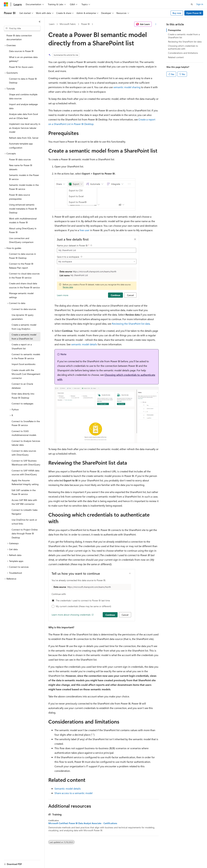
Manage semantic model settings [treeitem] (21, 295)
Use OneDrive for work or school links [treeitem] (24, 522)
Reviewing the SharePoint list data (131, 324)
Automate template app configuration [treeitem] (21, 146)
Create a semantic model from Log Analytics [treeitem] (24, 327)
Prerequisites (174, 30)
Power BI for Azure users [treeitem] (21, 67)
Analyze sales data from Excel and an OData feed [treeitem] (23, 116)
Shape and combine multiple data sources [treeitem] (23, 96)
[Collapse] (40, 22)
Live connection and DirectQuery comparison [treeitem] (21, 240)
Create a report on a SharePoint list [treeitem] (22, 346)
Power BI (85, 24)
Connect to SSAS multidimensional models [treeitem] (24, 433)
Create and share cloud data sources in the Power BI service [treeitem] (24, 285)
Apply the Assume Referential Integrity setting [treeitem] (25, 482)
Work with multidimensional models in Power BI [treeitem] (23, 221)
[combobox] (22, 28)
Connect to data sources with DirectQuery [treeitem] (24, 453)
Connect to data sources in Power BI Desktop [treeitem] (22, 256)
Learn (52, 24)
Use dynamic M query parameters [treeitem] (23, 317)
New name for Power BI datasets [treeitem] (21, 167)
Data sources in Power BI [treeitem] (21, 51)
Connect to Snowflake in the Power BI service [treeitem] (26, 423)
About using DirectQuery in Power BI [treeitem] (23, 230)
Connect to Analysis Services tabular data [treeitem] (26, 443)
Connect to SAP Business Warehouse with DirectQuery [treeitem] (26, 463)
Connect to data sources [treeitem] (24, 309)
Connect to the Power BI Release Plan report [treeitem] (21, 266)
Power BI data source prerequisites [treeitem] (19, 197)
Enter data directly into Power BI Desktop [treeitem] (23, 396)
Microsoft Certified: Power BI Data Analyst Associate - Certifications (83, 823)
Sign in (200, 4)
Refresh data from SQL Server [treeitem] (24, 138)
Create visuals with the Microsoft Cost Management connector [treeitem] (26, 374)
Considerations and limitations (183, 53)
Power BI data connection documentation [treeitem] (19, 37)
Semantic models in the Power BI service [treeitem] (24, 177)
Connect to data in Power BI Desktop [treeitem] (23, 81)
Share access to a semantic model (74, 793)
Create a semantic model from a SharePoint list (184, 36)
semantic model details (84, 344)
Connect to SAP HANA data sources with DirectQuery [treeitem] (25, 473)
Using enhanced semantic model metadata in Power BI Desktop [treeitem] (23, 209)
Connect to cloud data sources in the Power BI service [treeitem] (24, 276)
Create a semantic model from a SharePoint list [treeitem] (24, 337)
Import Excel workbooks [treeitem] (24, 364)
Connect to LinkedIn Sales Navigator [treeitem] (25, 512)
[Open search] (192, 4)
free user (84, 230)
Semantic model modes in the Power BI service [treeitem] (24, 187)
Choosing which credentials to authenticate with (183, 47)
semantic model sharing (127, 87)
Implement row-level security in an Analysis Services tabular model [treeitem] (25, 128)
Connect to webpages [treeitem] (22, 403)
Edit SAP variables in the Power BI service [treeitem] (24, 492)
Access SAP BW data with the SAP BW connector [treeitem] (24, 502)
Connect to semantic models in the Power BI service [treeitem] (26, 356)
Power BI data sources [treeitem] (20, 159)
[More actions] (156, 24)
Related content (176, 57)
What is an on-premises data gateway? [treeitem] (23, 59)
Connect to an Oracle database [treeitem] (22, 386)
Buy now (177, 13)
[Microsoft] (6, 4)
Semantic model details (68, 788)
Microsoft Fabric (68, 24)
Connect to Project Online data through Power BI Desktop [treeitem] (25, 534)
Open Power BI (194, 13)
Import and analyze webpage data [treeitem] (23, 106)
